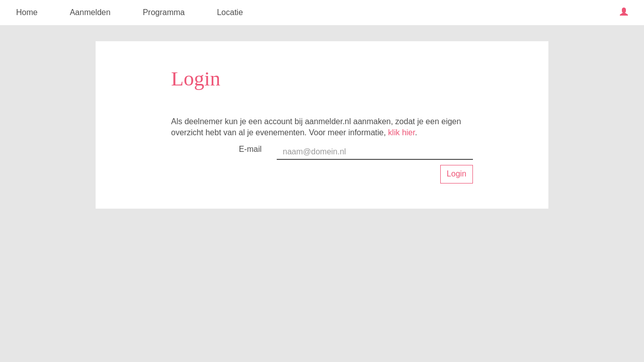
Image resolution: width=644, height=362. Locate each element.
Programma (164, 12)
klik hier (401, 132)
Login (457, 174)
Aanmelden (90, 12)
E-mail (250, 149)
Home (27, 12)
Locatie (230, 12)
